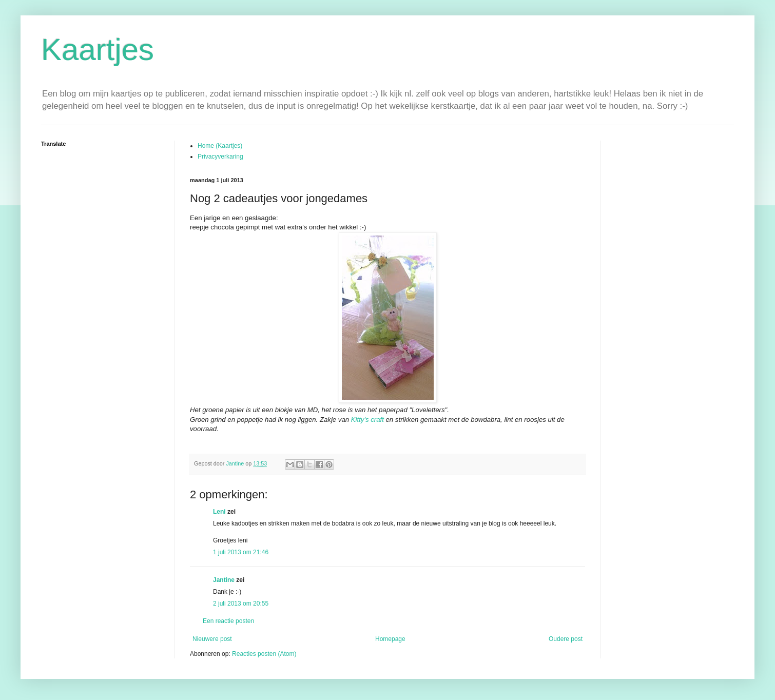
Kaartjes (98, 50)
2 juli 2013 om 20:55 (241, 604)
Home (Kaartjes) (220, 146)
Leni (220, 512)
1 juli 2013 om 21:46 (241, 552)
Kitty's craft (367, 420)
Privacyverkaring (220, 157)
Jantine (224, 580)
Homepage (390, 639)
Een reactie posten (228, 621)
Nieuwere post (212, 639)
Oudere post (566, 639)
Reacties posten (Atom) (264, 654)
